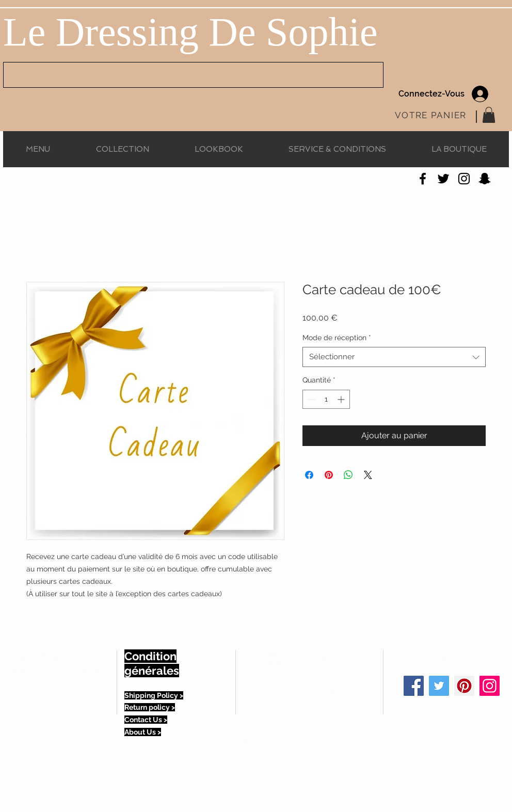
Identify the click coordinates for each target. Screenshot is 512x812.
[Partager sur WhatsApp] (348, 475)
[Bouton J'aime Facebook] (68, 181)
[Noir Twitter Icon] (443, 179)
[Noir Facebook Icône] (423, 179)
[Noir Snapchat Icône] (485, 179)
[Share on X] (368, 475)
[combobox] (394, 357)
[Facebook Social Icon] (414, 686)
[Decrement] (310, 399)
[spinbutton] (326, 399)
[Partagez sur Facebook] (309, 475)
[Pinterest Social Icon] (464, 686)
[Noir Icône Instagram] (464, 179)
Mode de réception (337, 338)
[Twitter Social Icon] (439, 686)
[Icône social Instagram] (490, 686)
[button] (489, 115)
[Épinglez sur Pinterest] (329, 475)
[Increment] (342, 399)
